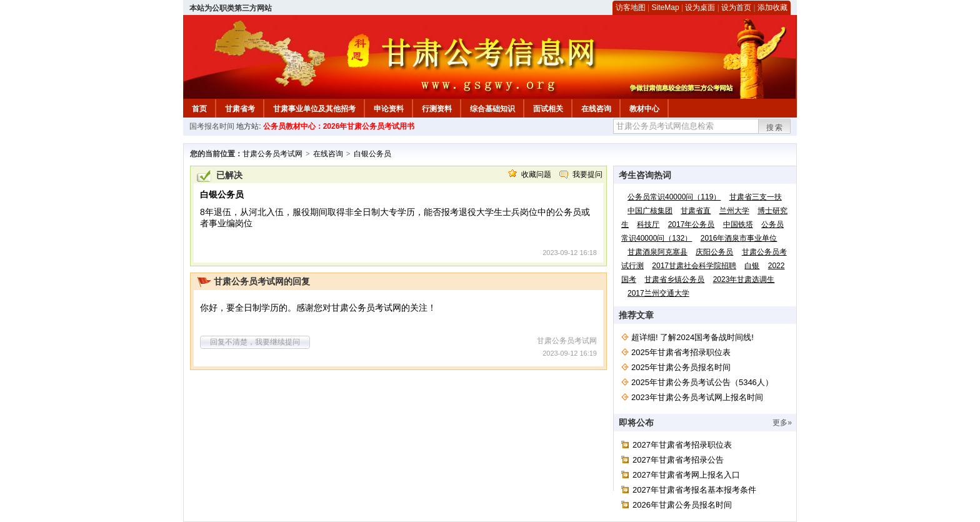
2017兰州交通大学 (658, 293)
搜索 (775, 128)
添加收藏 (772, 8)
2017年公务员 (692, 224)
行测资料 (437, 109)
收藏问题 (536, 174)
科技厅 (648, 224)
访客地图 (631, 8)
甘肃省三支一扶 (756, 197)
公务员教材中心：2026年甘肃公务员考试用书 (339, 126)
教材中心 (644, 109)
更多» (782, 423)
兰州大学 (734, 211)
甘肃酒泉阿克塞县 (657, 252)
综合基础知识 (492, 109)
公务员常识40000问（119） (674, 197)
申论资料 (389, 109)
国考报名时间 (212, 126)
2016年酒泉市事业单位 (739, 238)
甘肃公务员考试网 (272, 154)
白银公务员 (372, 154)
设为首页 (736, 8)
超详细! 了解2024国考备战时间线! (692, 337)
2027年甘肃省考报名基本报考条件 (694, 490)
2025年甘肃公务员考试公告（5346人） (702, 382)
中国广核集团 (650, 211)
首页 (199, 109)
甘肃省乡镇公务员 (674, 279)
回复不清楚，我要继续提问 (255, 342)
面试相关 (548, 109)
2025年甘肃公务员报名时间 (681, 367)
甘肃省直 (696, 211)
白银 (752, 266)
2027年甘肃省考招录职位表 (682, 445)
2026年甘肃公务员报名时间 (682, 505)
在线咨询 (596, 109)
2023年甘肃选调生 (744, 279)
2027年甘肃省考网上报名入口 (686, 475)
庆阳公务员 (714, 252)
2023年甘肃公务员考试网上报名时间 (697, 397)
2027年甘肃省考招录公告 (678, 460)
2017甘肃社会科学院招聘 (694, 266)
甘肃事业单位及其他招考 (314, 109)
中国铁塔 (738, 224)
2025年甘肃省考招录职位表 (681, 352)
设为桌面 (700, 8)
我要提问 (587, 174)
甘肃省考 (240, 109)
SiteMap (666, 8)
